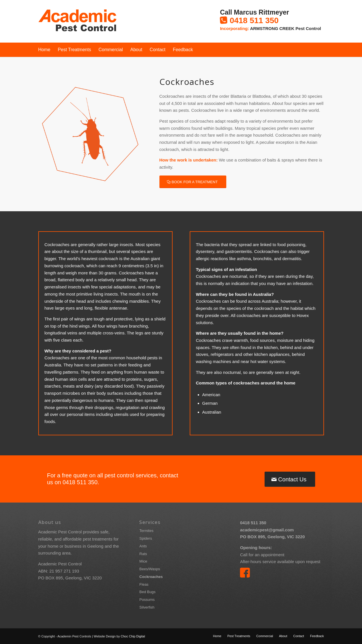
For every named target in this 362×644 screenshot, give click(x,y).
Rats (143, 554)
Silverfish (147, 607)
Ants (143, 546)
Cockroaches (151, 577)
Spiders (146, 538)
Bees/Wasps (150, 569)
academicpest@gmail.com (267, 530)
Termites (146, 531)
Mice (143, 561)
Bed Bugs (147, 592)
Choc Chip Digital (133, 636)
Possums (147, 600)
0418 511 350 (254, 20)
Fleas (144, 584)
